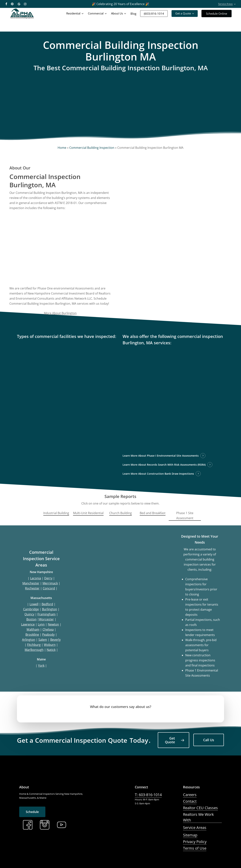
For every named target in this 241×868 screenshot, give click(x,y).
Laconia (36, 578)
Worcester (46, 619)
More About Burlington (60, 313)
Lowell (34, 604)
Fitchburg (34, 645)
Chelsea (48, 629)
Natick (51, 650)
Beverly (55, 640)
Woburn (50, 645)
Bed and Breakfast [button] (153, 513)
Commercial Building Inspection (92, 148)
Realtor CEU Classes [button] (200, 808)
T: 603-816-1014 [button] (148, 795)
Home (62, 148)
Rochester (32, 588)
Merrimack (50, 583)
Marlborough (34, 650)
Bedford (47, 604)
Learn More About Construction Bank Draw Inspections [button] (158, 474)
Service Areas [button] (195, 828)
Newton (53, 624)
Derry (48, 578)
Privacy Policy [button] (195, 842)
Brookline (32, 635)
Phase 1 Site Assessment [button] (185, 516)
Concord (49, 588)
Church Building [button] (120, 513)
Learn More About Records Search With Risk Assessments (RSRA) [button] (164, 465)
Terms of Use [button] (195, 848)
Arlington (29, 640)
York (41, 666)
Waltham (33, 629)
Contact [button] (190, 801)
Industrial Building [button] (56, 513)
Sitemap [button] (190, 835)
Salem (43, 640)
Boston (31, 619)
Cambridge (31, 609)
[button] (174, 740)
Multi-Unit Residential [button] (88, 513)
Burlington (50, 609)
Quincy (29, 614)
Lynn (41, 624)
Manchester (31, 583)
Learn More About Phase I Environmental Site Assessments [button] (161, 456)
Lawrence (28, 624)
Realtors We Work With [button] (198, 817)
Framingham (47, 614)
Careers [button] (190, 795)
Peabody (48, 635)
